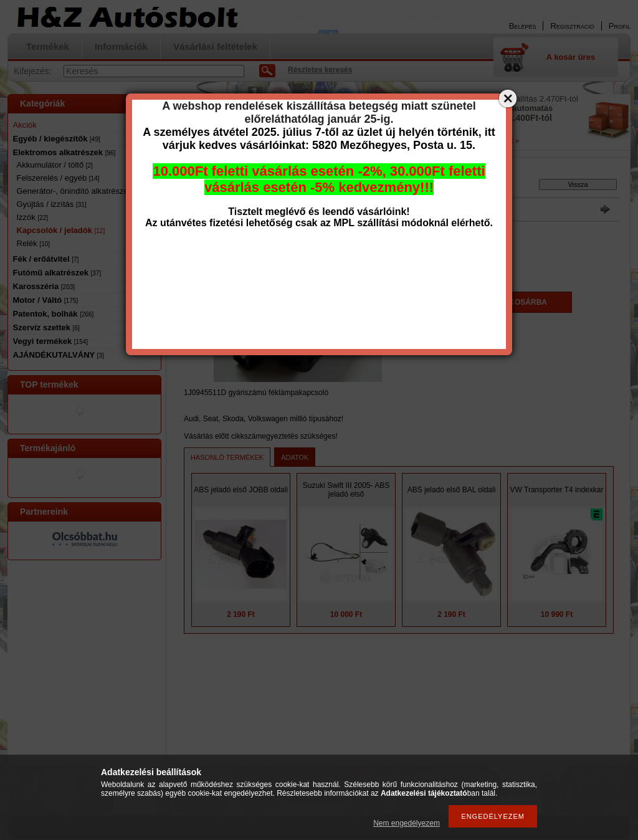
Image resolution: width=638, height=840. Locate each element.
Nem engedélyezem (407, 823)
